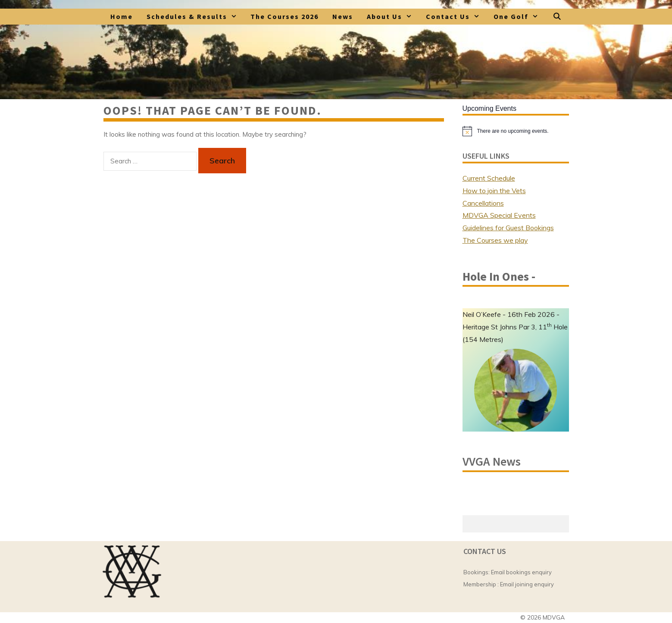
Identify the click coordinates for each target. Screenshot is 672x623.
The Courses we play (495, 240)
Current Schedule (489, 178)
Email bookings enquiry (521, 572)
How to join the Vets (494, 191)
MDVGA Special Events (499, 215)
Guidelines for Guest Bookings (508, 228)
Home (122, 16)
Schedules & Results (195, 17)
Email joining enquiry (527, 584)
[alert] (516, 131)
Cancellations (483, 203)
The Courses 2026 (284, 16)
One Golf (519, 17)
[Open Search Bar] (558, 17)
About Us (393, 17)
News (343, 16)
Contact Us (456, 17)
